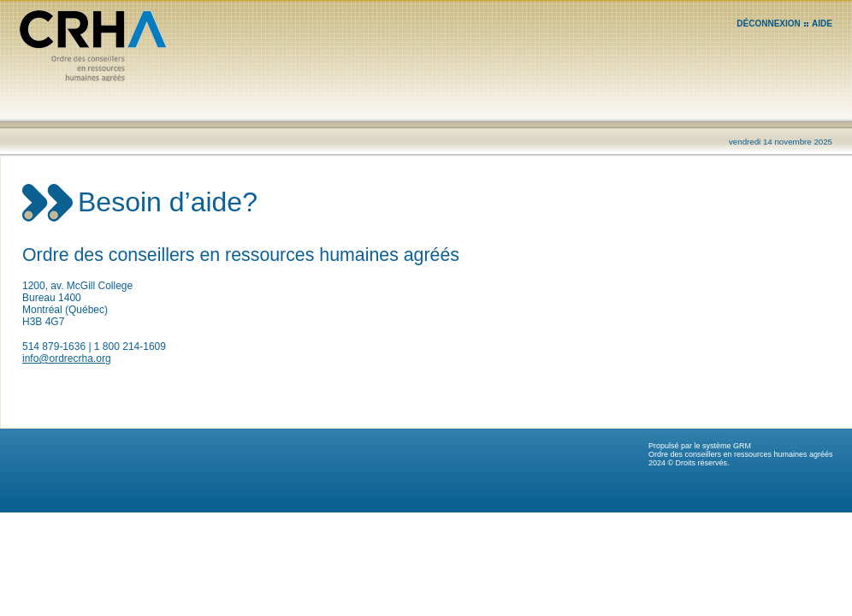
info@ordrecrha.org (67, 358)
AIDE (822, 24)
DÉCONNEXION (768, 24)
